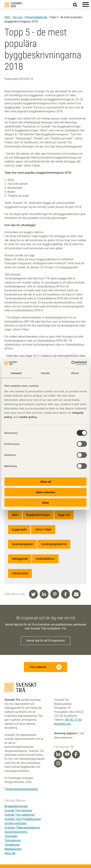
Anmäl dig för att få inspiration (46, 641)
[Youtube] (67, 755)
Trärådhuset (12, 845)
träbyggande (20, 559)
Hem (7, 17)
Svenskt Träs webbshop (19, 815)
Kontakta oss (62, 724)
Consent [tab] (16, 373)
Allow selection (45, 492)
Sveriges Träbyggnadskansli (22, 828)
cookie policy (28, 417)
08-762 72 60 (73, 720)
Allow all (46, 482)
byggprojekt (19, 529)
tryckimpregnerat (22, 544)
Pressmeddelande (36, 17)
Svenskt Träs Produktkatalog (23, 819)
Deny (46, 503)
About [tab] (75, 373)
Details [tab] (45, 373)
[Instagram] (58, 763)
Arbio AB (10, 853)
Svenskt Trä (13, 5)
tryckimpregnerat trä (54, 544)
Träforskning (12, 840)
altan (15, 515)
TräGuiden (11, 836)
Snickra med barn (16, 823)
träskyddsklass (45, 559)
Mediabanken (13, 849)
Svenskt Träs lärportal (18, 810)
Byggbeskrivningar (38, 515)
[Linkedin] (58, 754)
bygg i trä (64, 515)
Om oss (17, 17)
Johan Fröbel (43, 529)
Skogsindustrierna (16, 832)
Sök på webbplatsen (77, 5)
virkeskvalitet (20, 573)
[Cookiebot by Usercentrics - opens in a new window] (71, 363)
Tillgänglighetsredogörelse (21, 789)
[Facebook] (76, 754)
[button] (86, 4)
